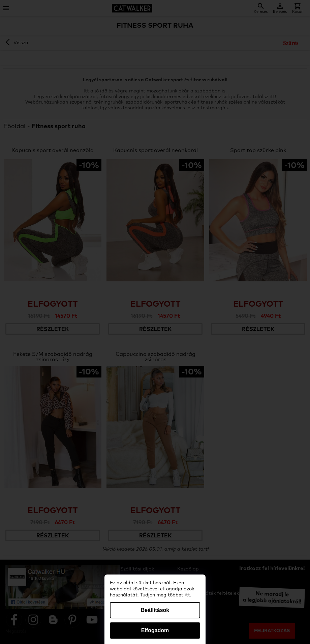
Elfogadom (155, 630)
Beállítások (155, 610)
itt (187, 595)
